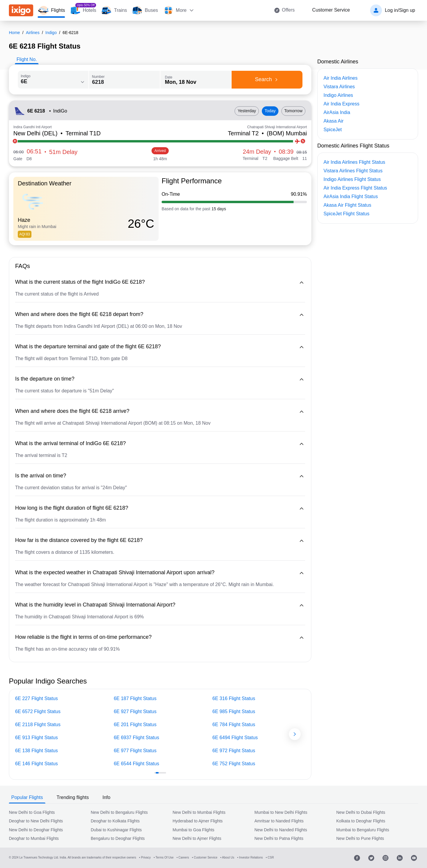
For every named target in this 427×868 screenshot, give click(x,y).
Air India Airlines (341, 78)
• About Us (227, 857)
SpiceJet (333, 130)
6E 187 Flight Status (135, 698)
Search (267, 80)
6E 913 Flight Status (36, 738)
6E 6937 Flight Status (137, 738)
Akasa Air (334, 121)
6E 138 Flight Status (36, 751)
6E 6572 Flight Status (38, 711)
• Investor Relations (250, 857)
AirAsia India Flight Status (351, 196)
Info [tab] (107, 797)
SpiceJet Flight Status (346, 214)
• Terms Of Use (164, 857)
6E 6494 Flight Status (235, 738)
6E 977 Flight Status (135, 751)
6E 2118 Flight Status (38, 725)
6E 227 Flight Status (36, 698)
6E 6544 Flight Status (137, 764)
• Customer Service (205, 857)
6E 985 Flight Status (234, 711)
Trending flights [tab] (73, 797)
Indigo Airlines (338, 95)
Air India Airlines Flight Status (354, 162)
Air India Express (341, 104)
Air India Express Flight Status (355, 188)
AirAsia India (337, 112)
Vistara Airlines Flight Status (353, 171)
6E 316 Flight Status (234, 698)
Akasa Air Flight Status (347, 205)
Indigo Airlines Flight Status (352, 179)
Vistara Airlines (339, 87)
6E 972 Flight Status (234, 751)
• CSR (270, 857)
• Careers (183, 857)
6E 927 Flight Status (135, 711)
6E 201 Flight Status (135, 725)
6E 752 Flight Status (234, 764)
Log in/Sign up (400, 10)
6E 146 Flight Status (36, 764)
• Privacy (145, 857)
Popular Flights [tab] (27, 797)
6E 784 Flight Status (234, 725)
